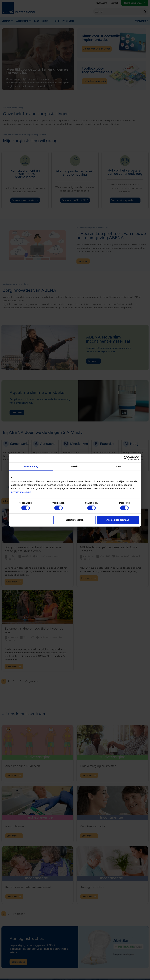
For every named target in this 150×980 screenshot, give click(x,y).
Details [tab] (75, 466)
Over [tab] (119, 466)
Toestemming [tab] (31, 466)
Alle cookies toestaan (118, 520)
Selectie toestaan (75, 520)
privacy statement (21, 492)
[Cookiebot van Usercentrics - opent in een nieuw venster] (126, 458)
